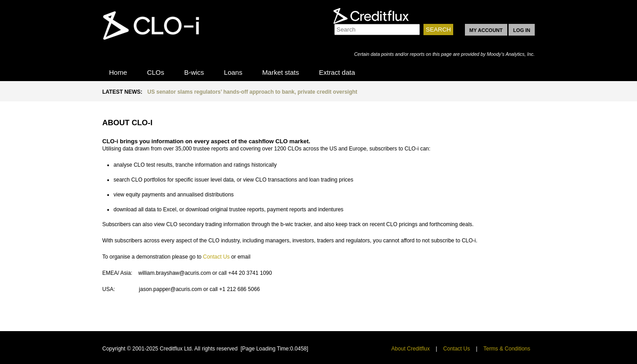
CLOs (155, 72)
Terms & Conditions (507, 349)
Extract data (337, 72)
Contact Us (216, 257)
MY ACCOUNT (486, 30)
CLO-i (156, 33)
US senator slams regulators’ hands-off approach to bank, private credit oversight (252, 92)
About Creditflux (411, 349)
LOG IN (522, 30)
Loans (233, 72)
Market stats (281, 72)
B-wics (194, 72)
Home (118, 72)
